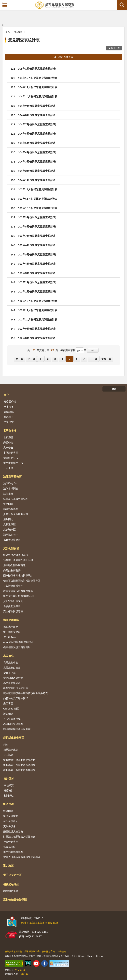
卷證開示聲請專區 (13, 724)
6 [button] (77, 359)
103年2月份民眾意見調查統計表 (37, 282)
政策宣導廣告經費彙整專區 (18, 591)
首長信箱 (62, 951)
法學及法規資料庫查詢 (16, 499)
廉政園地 (8, 519)
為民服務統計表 (12, 683)
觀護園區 (8, 811)
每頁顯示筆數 (68, 350)
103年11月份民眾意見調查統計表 (38, 199)
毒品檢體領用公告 (13, 463)
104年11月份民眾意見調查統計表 (38, 87)
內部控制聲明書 (12, 570)
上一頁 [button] (31, 359)
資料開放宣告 (48, 951)
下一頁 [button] (93, 359)
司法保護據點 (11, 816)
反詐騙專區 (9, 529)
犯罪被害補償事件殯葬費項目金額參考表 (26, 693)
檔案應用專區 (11, 620)
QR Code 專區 (11, 709)
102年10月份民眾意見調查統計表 (38, 319)
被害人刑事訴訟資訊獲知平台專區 (22, 857)
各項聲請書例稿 (12, 719)
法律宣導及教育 (12, 476)
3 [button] (55, 359)
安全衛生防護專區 (13, 611)
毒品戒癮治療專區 (13, 852)
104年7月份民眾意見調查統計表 (37, 124)
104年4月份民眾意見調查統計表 (37, 152)
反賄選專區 (9, 524)
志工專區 (8, 703)
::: (3, 2)
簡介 (6, 395)
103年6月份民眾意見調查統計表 (37, 245)
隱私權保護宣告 (32, 951)
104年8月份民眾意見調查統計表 (37, 115)
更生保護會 (9, 826)
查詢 (122, 5)
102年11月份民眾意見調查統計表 (38, 310)
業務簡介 (9, 417)
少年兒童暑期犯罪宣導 (16, 514)
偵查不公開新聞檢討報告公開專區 (22, 581)
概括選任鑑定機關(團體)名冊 (19, 596)
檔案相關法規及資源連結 (17, 647)
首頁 (8, 32)
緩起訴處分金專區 (14, 738)
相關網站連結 (11, 884)
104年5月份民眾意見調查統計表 (37, 143)
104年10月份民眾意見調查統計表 (38, 96)
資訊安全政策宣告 (14, 951)
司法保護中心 (11, 821)
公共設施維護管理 (13, 586)
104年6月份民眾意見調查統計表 (37, 134)
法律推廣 (8, 494)
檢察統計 (9, 790)
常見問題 (8, 504)
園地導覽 (9, 785)
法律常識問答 (11, 488)
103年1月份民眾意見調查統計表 (37, 291)
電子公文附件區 (12, 875)
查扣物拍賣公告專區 (15, 899)
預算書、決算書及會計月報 (18, 560)
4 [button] (62, 359)
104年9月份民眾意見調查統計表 (37, 106)
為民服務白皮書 (12, 667)
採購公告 (8, 442)
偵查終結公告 (11, 458)
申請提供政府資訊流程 (16, 555)
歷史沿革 (9, 407)
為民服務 (18, 32)
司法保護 (8, 804)
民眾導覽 (9, 422)
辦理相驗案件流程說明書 (17, 729)
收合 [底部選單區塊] (114, 389)
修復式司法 (9, 847)
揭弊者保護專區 (12, 540)
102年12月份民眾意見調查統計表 (38, 301)
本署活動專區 (11, 453)
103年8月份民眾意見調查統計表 (37, 226)
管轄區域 (9, 412)
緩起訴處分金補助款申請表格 (19, 760)
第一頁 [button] (20, 359)
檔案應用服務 (11, 627)
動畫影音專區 (11, 509)
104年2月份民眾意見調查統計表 (37, 171)
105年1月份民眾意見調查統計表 (37, 69)
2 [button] (48, 359)
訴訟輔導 (8, 714)
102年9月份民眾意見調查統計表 (37, 329)
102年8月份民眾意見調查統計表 (37, 338)
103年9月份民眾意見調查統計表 (37, 217)
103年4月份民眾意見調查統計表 (37, 264)
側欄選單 (5, 5)
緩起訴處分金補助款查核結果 (19, 770)
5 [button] (69, 359)
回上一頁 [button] (115, 48)
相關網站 (9, 795)
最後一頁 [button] (106, 359)
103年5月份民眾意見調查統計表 (37, 254)
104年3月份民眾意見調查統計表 (37, 161)
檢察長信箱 (9, 673)
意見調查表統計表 (24, 40)
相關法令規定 (11, 750)
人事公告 (8, 447)
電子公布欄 (10, 430)
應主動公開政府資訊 (14, 565)
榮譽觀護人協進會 (13, 831)
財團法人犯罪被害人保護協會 (19, 836)
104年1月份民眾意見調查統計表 (37, 180)
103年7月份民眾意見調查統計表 (37, 236)
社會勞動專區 (11, 842)
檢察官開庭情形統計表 (16, 688)
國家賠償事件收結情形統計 (18, 575)
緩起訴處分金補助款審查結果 (19, 765)
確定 (93, 350)
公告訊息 (8, 755)
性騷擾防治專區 (12, 606)
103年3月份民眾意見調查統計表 (37, 273)
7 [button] (84, 359)
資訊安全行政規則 (13, 601)
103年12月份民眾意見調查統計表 (38, 189)
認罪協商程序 (11, 535)
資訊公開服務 (11, 548)
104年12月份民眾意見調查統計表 (38, 78)
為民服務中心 (11, 662)
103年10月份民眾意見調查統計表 (38, 208)
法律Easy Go (10, 483)
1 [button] (41, 359)
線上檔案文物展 (12, 632)
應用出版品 (9, 637)
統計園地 (9, 779)
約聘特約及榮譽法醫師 (16, 698)
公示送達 (8, 468)
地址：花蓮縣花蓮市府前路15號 (40, 923)
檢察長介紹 (10, 401)
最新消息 (8, 437)
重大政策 (8, 865)
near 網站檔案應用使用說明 (18, 642)
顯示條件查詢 (63, 57)
